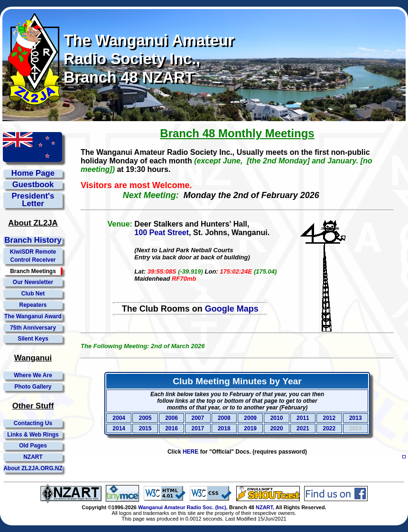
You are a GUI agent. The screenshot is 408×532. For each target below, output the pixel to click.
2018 (224, 428)
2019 (250, 428)
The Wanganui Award (33, 316)
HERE (190, 452)
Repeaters (33, 305)
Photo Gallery (33, 387)
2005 (145, 418)
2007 (198, 418)
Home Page (33, 174)
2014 (119, 428)
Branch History (33, 241)
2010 (277, 418)
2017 (198, 428)
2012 (329, 418)
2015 (145, 428)
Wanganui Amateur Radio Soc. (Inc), (183, 507)
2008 (224, 418)
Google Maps (232, 309)
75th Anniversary (33, 328)
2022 (329, 428)
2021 (303, 428)
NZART (33, 457)
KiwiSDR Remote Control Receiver (33, 256)
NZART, (265, 507)
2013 (356, 418)
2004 (119, 418)
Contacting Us (33, 423)
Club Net (33, 294)
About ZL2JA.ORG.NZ (33, 468)
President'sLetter (33, 200)
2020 (277, 428)
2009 (250, 418)
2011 (303, 418)
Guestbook (33, 185)
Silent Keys (33, 339)
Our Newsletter (33, 282)
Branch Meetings (33, 271)
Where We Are (33, 375)
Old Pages (33, 446)
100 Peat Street (162, 233)
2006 (172, 418)
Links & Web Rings (33, 435)
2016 (172, 428)
